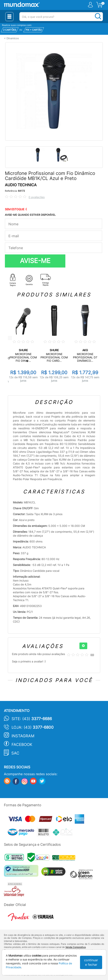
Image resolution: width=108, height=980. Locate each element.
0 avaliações (37, 197)
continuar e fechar (91, 962)
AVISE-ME (35, 261)
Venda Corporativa (76, 947)
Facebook (22, 745)
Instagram (23, 736)
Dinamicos (13, 38)
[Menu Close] (9, 17)
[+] (83, 646)
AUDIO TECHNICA (21, 185)
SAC (15, 753)
